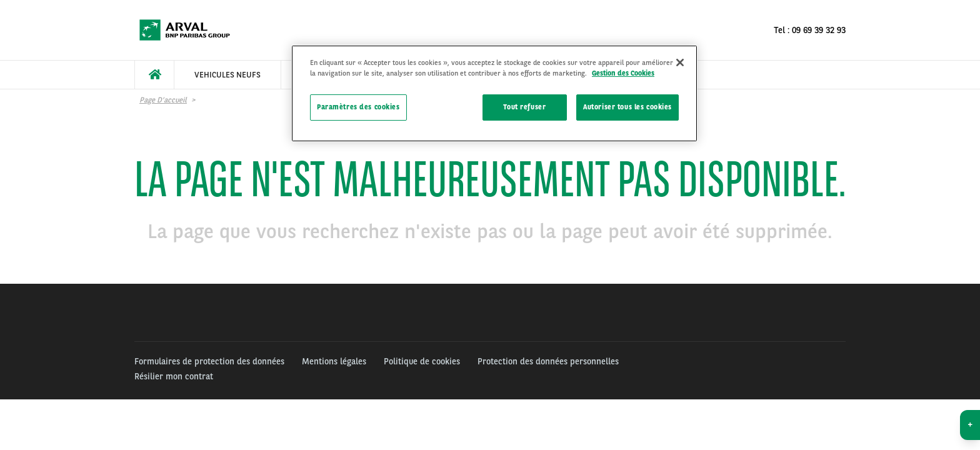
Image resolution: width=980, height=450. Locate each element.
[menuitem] (154, 75)
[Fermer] (680, 62)
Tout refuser (524, 107)
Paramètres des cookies (358, 107)
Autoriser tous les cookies (627, 107)
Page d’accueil (163, 100)
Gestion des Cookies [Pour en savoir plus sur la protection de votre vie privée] (623, 73)
